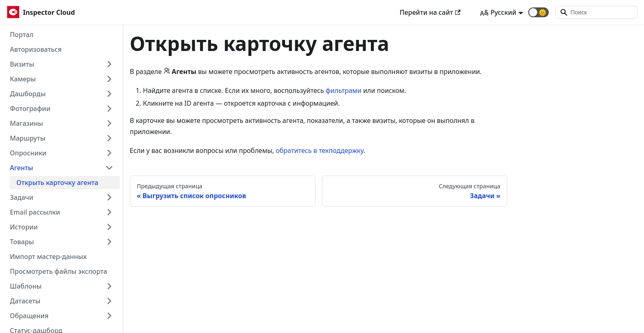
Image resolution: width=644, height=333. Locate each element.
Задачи (22, 197)
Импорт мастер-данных (48, 257)
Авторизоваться (36, 49)
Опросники (28, 153)
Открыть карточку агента (57, 183)
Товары (22, 242)
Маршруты (28, 138)
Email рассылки (35, 212)
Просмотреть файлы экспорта (59, 271)
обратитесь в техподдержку (320, 150)
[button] (538, 12)
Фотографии (30, 109)
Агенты (22, 168)
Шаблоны (26, 286)
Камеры (23, 79)
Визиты (22, 64)
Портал (22, 35)
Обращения (29, 316)
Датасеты (25, 301)
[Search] (596, 12)
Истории (24, 227)
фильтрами (344, 90)
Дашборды (28, 94)
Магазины (26, 123)
